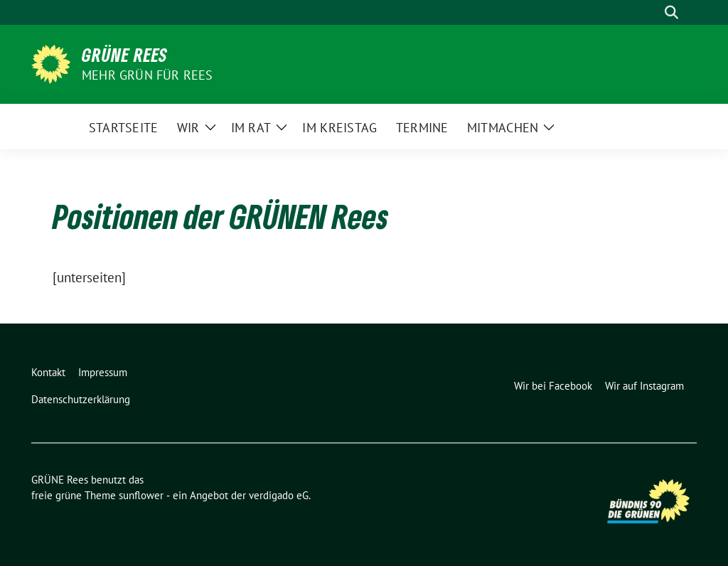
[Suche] (651, 12)
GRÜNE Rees (125, 55)
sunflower (141, 495)
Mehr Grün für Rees (148, 75)
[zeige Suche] (671, 12)
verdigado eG (279, 495)
